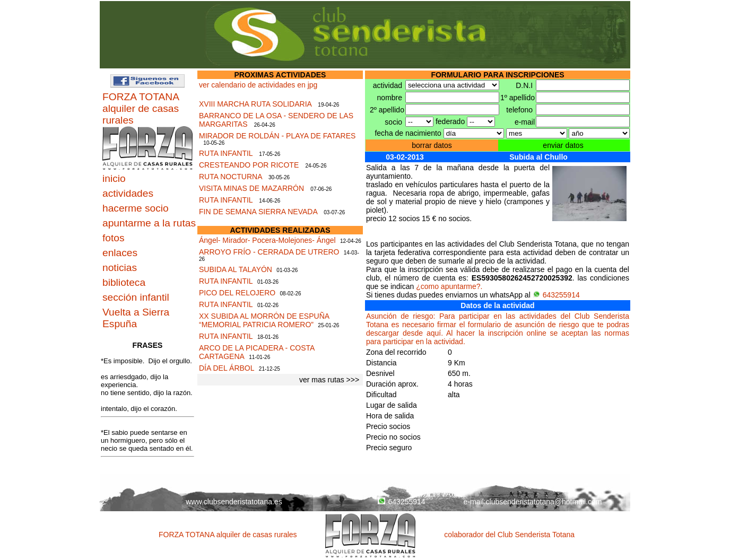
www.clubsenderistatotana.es (234, 502)
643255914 (556, 295)
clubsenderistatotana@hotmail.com (544, 502)
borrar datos (432, 145)
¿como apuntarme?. (449, 286)
